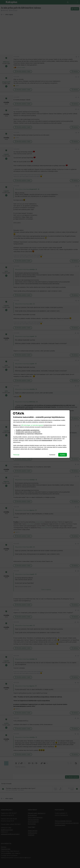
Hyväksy (63, 455)
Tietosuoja (16, 455)
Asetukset (52, 455)
